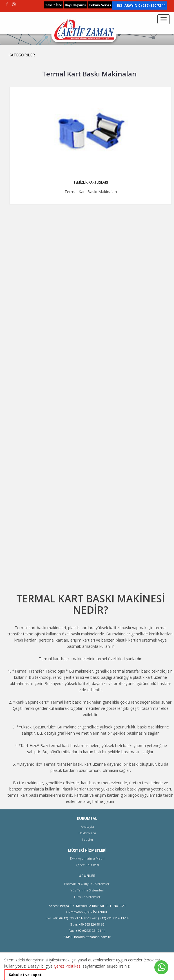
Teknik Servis (100, 5)
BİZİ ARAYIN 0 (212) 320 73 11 (141, 5)
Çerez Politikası (68, 966)
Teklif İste (53, 5)
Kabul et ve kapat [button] (25, 975)
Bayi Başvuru (75, 5)
